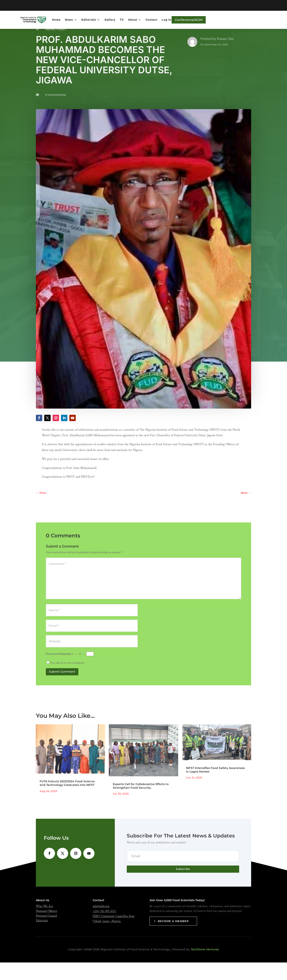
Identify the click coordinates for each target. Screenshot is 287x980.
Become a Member (173, 939)
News (69, 20)
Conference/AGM (189, 20)
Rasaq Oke (225, 56)
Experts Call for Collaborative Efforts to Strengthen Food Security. (141, 804)
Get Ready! (153, 5)
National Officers (47, 929)
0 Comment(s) (56, 112)
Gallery (110, 20)
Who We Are (45, 924)
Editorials (89, 20)
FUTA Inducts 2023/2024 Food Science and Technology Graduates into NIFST (67, 801)
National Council (46, 934)
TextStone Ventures (205, 967)
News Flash (56, 47)
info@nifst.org (101, 924)
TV (122, 20)
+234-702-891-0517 (104, 929)
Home (56, 20)
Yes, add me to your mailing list (65, 681)
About (133, 20)
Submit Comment (62, 689)
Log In (166, 20)
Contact (151, 20)
